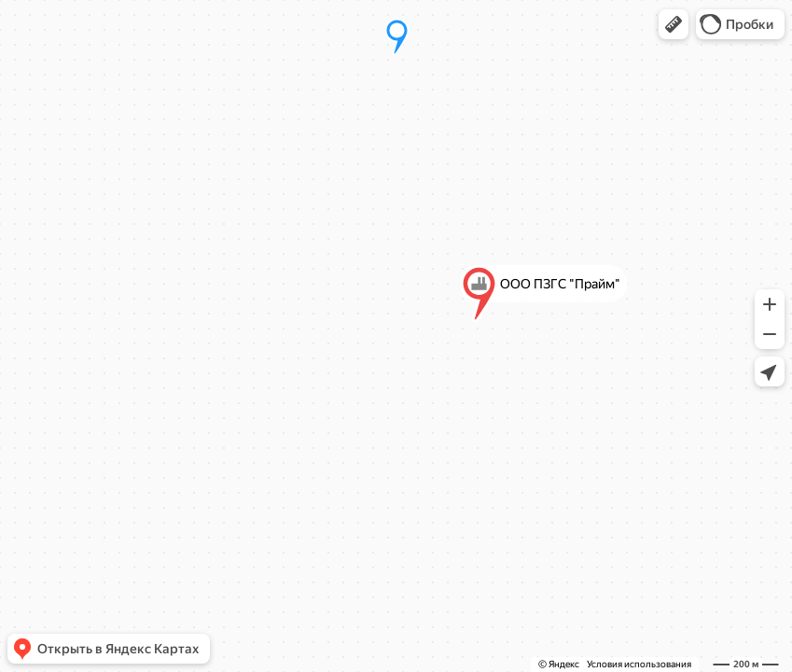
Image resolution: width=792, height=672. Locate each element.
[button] (674, 24)
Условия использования (639, 664)
